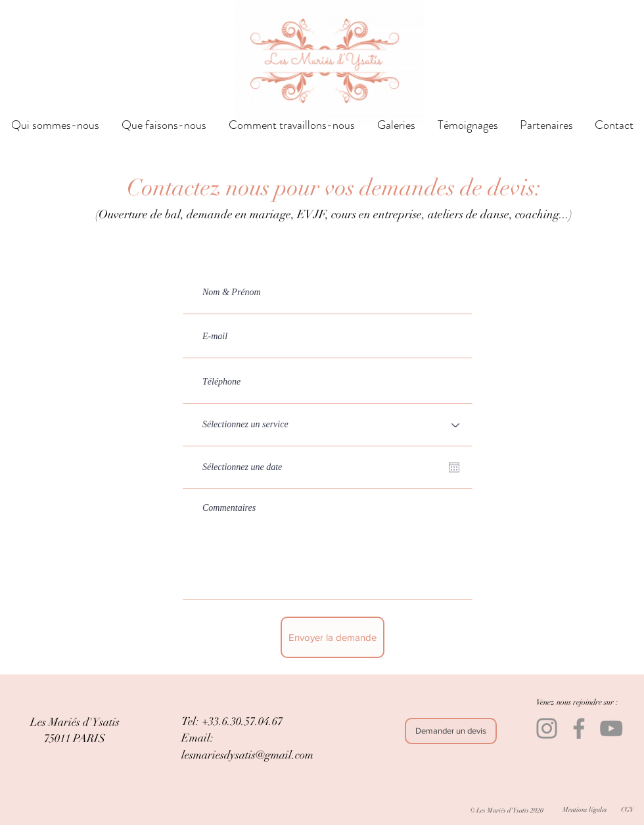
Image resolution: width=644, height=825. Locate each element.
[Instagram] (547, 728)
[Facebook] (579, 728)
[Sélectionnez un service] (328, 425)
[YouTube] (611, 728)
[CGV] (627, 810)
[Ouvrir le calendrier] (454, 467)
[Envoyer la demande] (333, 637)
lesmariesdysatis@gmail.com (247, 755)
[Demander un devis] (451, 731)
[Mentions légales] (585, 810)
